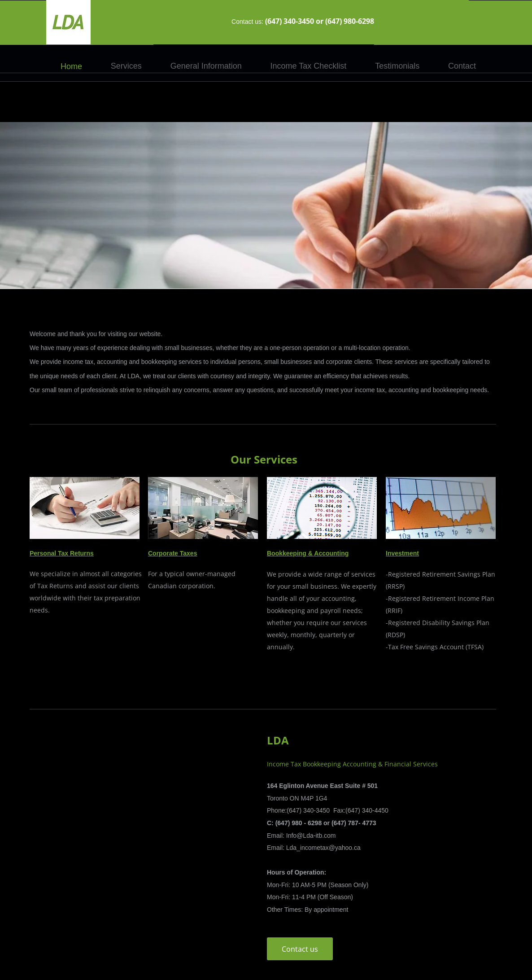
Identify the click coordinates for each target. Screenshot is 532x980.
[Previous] (49, 206)
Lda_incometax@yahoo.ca (323, 848)
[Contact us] (300, 949)
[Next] (483, 206)
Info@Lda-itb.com (311, 836)
